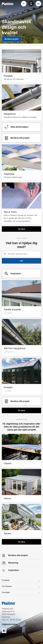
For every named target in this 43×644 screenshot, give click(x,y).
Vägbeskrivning (10, 624)
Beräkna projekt (12, 39)
